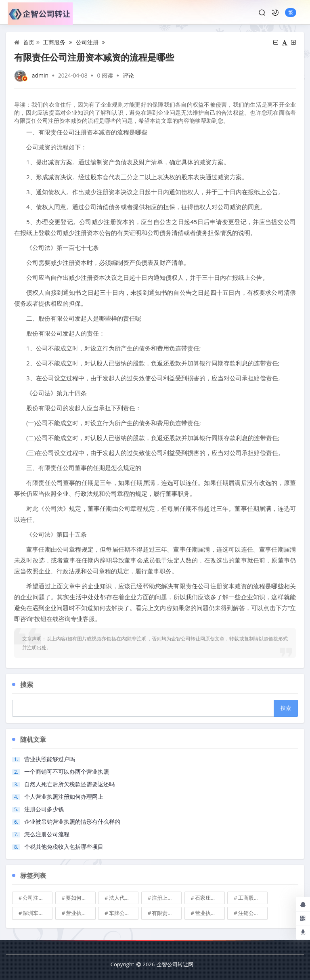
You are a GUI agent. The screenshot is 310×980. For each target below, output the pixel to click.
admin (40, 75)
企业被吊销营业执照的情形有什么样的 (72, 822)
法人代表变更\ (124, 898)
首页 (29, 42)
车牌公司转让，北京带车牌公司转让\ (124, 913)
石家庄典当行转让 (210, 898)
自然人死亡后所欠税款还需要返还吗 (69, 784)
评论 (128, 75)
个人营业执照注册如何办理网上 (64, 796)
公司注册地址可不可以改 (38, 898)
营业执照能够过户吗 (50, 759)
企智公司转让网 (175, 964)
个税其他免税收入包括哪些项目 (64, 847)
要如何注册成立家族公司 (81, 898)
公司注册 (87, 42)
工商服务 (54, 42)
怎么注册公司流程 (47, 834)
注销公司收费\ (253, 913)
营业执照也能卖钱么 (81, 913)
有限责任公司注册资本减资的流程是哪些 (94, 57)
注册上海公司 (167, 898)
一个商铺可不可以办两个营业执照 (67, 771)
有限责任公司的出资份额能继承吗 (167, 913)
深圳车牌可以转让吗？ (38, 913)
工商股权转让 (253, 898)
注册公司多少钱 (44, 809)
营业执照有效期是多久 (210, 913)
